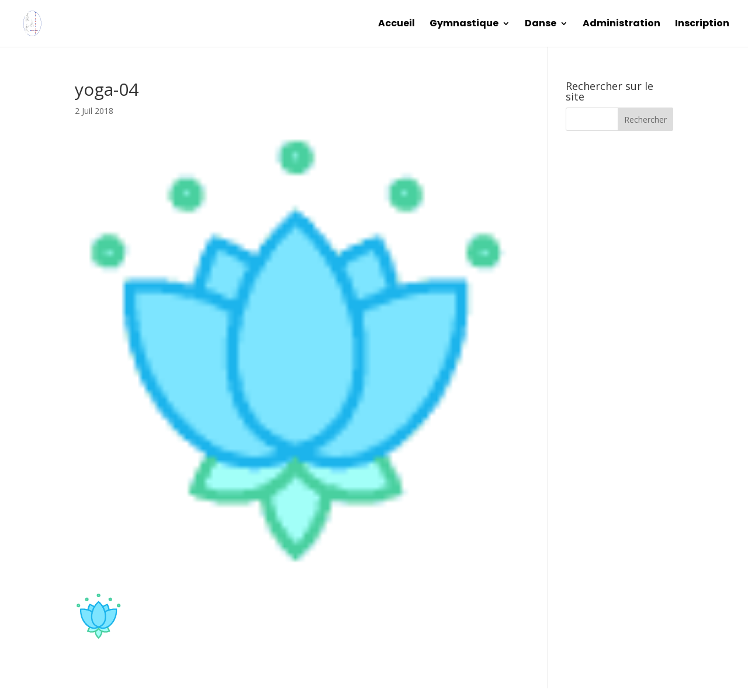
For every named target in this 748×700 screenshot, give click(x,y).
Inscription (702, 25)
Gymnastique (464, 25)
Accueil (396, 25)
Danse (541, 25)
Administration (621, 25)
